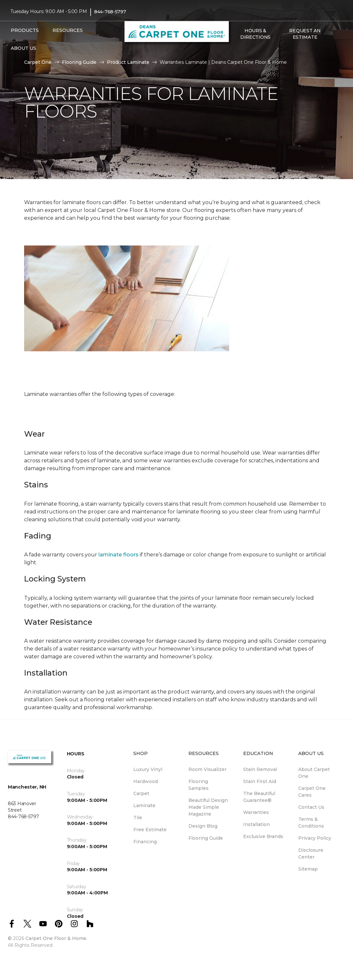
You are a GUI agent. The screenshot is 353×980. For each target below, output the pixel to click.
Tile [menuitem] (138, 818)
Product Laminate (128, 62)
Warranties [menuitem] (256, 812)
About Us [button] (23, 48)
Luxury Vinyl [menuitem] (148, 769)
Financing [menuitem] (145, 842)
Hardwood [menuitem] (146, 781)
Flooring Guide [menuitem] (206, 838)
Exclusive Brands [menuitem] (263, 836)
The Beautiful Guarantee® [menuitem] (259, 797)
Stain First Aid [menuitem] (260, 781)
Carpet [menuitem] (141, 793)
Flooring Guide (79, 62)
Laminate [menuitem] (144, 805)
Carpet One (38, 62)
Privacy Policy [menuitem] (315, 838)
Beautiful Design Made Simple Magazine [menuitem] (208, 807)
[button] (236, 51)
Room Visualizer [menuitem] (207, 769)
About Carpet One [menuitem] (314, 773)
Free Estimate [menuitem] (150, 830)
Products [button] (25, 30)
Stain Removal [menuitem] (260, 769)
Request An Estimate (305, 34)
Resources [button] (68, 30)
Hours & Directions (255, 34)
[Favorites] (244, 51)
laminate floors (118, 555)
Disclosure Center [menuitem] (311, 854)
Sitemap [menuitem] (308, 869)
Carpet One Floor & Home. (56, 938)
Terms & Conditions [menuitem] (311, 823)
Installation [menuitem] (257, 824)
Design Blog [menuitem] (203, 826)
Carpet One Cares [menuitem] (312, 792)
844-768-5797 (110, 12)
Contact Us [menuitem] (311, 807)
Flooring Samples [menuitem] (199, 785)
